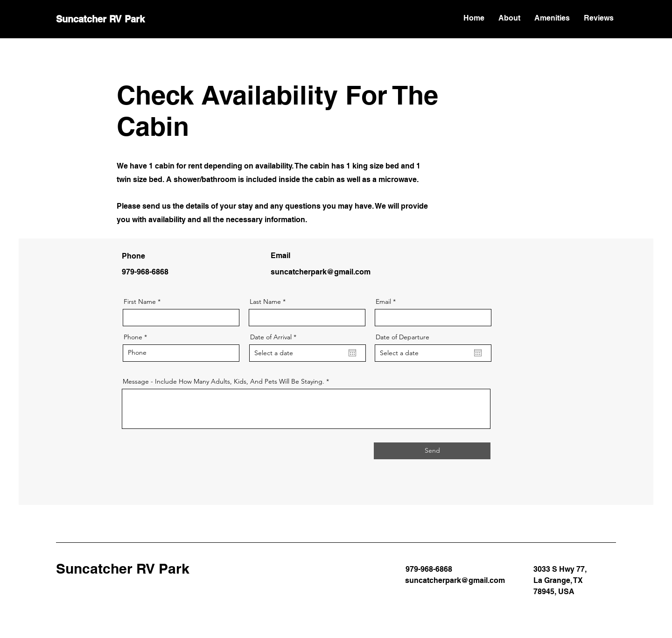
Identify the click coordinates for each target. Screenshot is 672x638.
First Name (140, 301)
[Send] (432, 451)
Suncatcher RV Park (100, 19)
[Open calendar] (352, 353)
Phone (133, 337)
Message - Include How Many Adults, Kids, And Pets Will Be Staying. (224, 381)
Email (383, 301)
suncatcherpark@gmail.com (321, 272)
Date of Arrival (275, 337)
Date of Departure (402, 337)
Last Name (265, 301)
